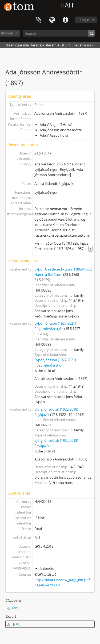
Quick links (65, 20)
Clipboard (39, 20)
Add (15, 608)
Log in (85, 20)
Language (52, 20)
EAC (14, 624)
